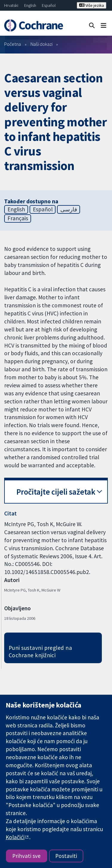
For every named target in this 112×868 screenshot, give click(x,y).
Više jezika (92, 5)
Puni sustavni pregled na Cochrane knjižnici (40, 651)
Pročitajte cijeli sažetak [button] (56, 492)
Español (49, 5)
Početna (13, 44)
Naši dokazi (42, 44)
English (30, 5)
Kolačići (15, 837)
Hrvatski (11, 5)
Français (18, 218)
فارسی (69, 209)
